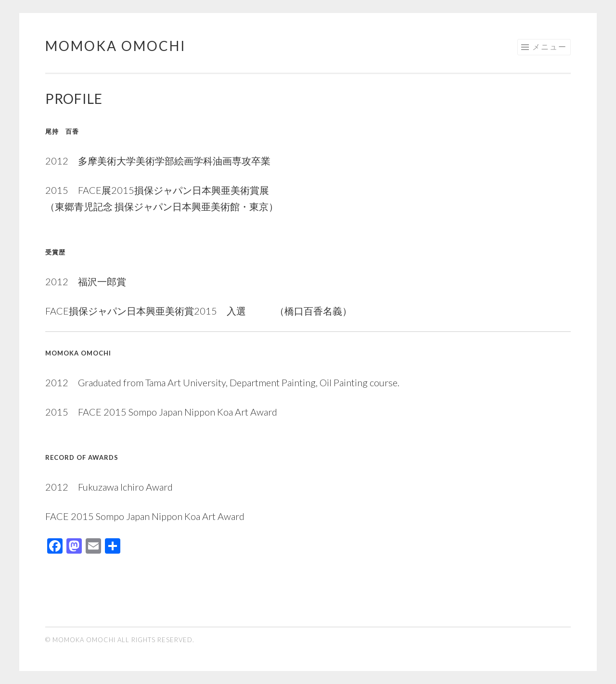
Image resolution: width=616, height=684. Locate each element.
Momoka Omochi (116, 46)
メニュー (550, 46)
